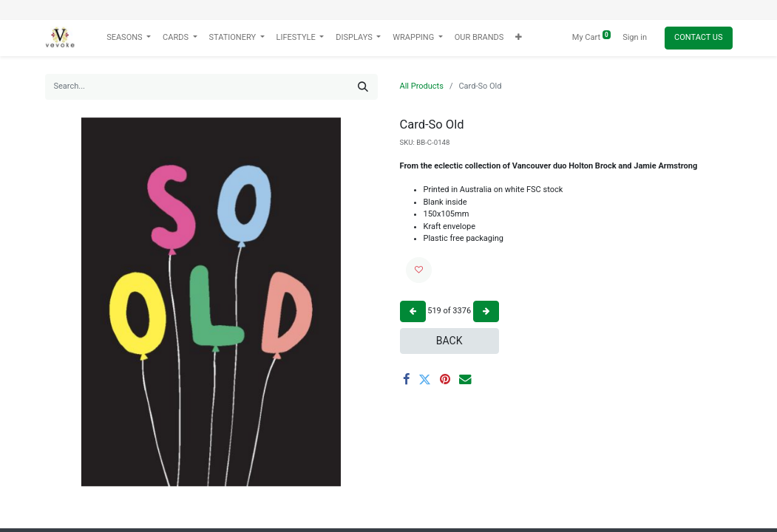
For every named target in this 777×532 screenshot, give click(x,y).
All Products (422, 86)
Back (449, 341)
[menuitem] (479, 38)
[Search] (363, 87)
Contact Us (698, 37)
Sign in (635, 37)
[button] (519, 38)
